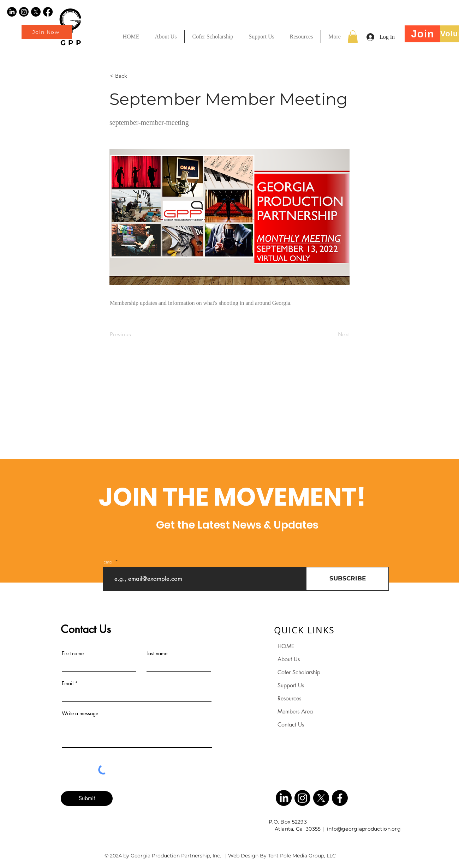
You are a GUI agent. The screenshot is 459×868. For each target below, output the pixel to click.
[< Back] (133, 76)
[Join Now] (47, 32)
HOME (286, 646)
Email (109, 562)
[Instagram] (24, 12)
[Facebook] (48, 12)
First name (73, 653)
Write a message (80, 713)
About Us (289, 659)
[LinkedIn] (12, 12)
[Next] (332, 334)
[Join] (423, 34)
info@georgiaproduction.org (364, 829)
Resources (289, 698)
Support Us (291, 685)
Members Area (295, 712)
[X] (36, 12)
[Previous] (133, 334)
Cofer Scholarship (299, 672)
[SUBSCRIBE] (347, 579)
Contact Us (291, 725)
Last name (157, 653)
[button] (301, 37)
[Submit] (87, 798)
